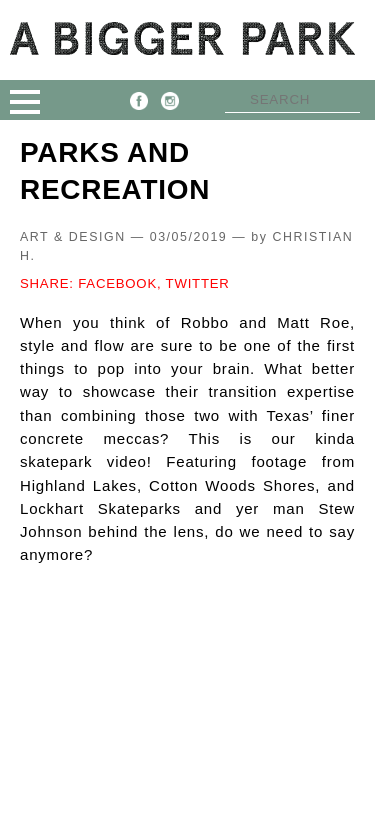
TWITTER (198, 283)
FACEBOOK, (119, 283)
